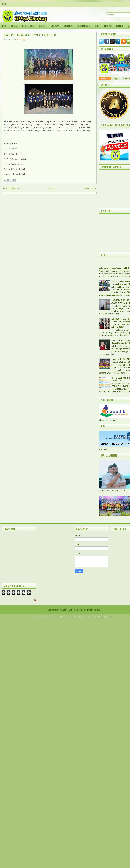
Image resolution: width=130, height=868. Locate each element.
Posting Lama (90, 188)
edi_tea (97, 610)
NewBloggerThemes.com (105, 617)
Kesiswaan (55, 26)
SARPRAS (120, 26)
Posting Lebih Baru (11, 188)
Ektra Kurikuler (84, 26)
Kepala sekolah (28, 26)
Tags (116, 79)
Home (4, 4)
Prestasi (108, 26)
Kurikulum (68, 26)
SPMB (97, 26)
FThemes (44, 617)
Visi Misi (43, 26)
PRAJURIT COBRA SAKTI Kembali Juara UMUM (30, 35)
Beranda (52, 188)
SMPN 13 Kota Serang (72, 610)
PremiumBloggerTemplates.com (83, 617)
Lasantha (67, 617)
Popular (105, 79)
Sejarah (14, 26)
